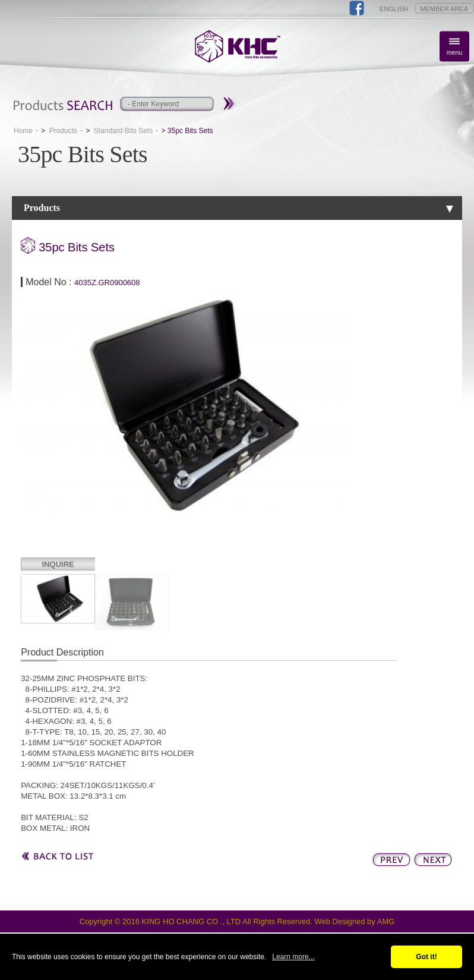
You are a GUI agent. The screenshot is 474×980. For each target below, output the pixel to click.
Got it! (426, 957)
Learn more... (293, 957)
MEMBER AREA (444, 9)
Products (63, 131)
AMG (386, 921)
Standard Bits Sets (123, 131)
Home (23, 131)
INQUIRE (58, 564)
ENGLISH (394, 9)
